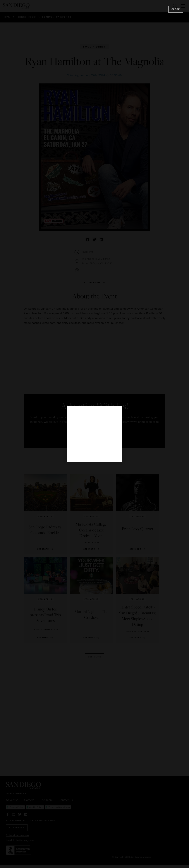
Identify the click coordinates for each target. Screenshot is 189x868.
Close (176, 9)
